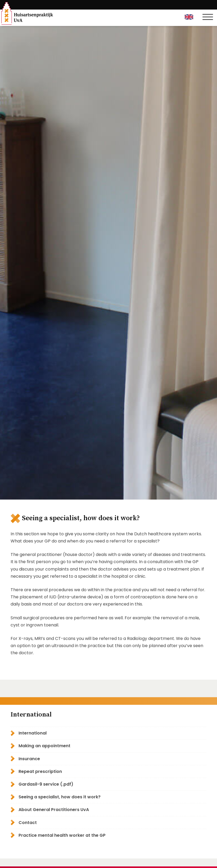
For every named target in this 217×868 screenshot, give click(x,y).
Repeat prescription (40, 771)
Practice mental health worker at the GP (62, 835)
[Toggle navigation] (208, 18)
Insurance (29, 759)
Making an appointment (44, 746)
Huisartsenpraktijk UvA (28, 12)
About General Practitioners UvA (54, 810)
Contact (28, 823)
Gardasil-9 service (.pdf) (46, 784)
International (33, 733)
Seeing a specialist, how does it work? (60, 797)
